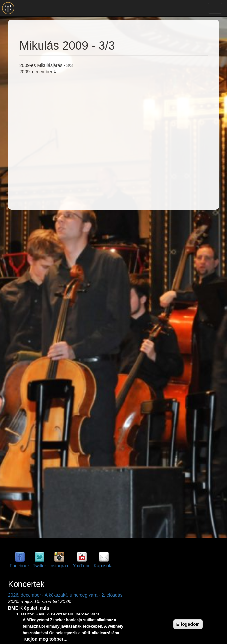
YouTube (82, 566)
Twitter (39, 566)
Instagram (59, 566)
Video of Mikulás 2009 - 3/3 (123, 138)
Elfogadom (188, 624)
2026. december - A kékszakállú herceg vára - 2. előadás (65, 595)
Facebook (20, 566)
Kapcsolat (104, 566)
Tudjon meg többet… (45, 639)
